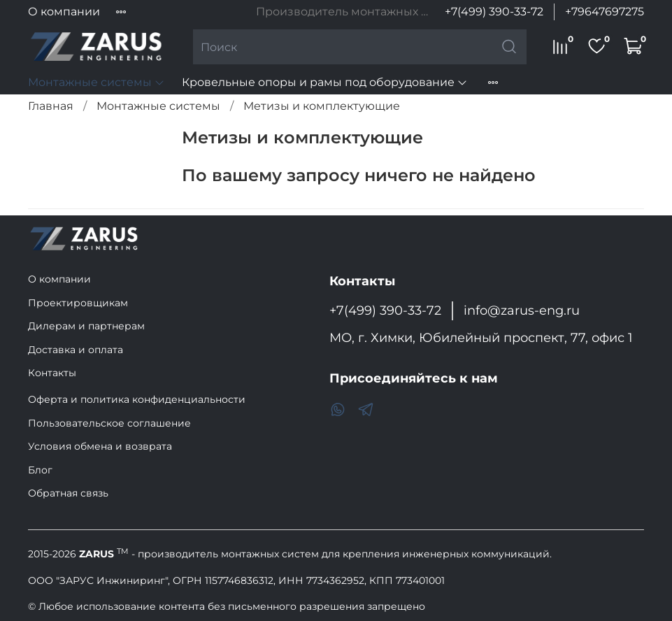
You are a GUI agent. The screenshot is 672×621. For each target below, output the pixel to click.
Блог (40, 470)
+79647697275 (605, 12)
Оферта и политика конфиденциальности (137, 399)
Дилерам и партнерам (86, 326)
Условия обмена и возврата (100, 446)
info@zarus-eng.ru (522, 310)
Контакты (52, 373)
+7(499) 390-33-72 (494, 12)
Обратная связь (68, 493)
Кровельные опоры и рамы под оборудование (325, 82)
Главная (51, 106)
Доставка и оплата (76, 350)
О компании (64, 12)
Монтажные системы (96, 82)
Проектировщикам (78, 303)
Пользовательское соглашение (109, 423)
